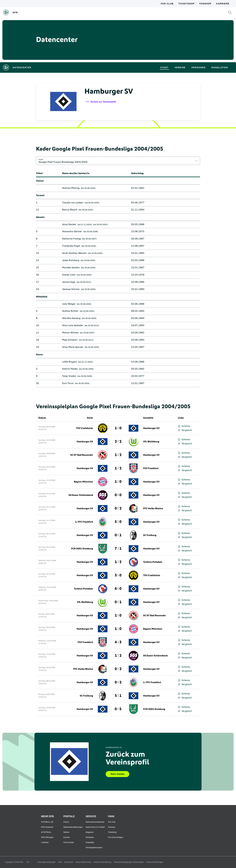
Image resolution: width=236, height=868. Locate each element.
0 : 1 (118, 535)
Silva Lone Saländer (73, 325)
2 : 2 (118, 442)
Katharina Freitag (71, 239)
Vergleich (185, 430)
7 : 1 (118, 549)
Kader (41, 159)
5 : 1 (118, 696)
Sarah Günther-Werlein (74, 253)
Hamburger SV (151, 428)
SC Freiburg (150, 535)
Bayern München (83, 482)
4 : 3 (118, 642)
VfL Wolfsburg (151, 442)
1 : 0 (118, 428)
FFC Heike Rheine (153, 508)
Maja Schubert (70, 340)
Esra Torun (68, 383)
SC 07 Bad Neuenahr (82, 455)
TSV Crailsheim (85, 428)
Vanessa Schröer (71, 289)
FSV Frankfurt (151, 468)
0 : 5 (118, 709)
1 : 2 (118, 455)
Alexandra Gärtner (72, 231)
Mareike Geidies (71, 268)
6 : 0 (118, 589)
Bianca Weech (70, 210)
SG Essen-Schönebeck (81, 495)
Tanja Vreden (69, 376)
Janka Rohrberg (71, 260)
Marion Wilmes (70, 333)
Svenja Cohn (69, 275)
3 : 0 (118, 575)
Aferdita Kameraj (71, 318)
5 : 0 (118, 522)
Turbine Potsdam (153, 562)
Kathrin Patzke (70, 369)
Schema (184, 426)
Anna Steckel (69, 224)
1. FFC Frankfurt (84, 522)
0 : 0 (118, 495)
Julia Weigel (69, 304)
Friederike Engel (71, 246)
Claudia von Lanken (73, 203)
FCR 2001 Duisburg (82, 549)
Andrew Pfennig (71, 188)
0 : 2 (118, 508)
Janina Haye (69, 282)
